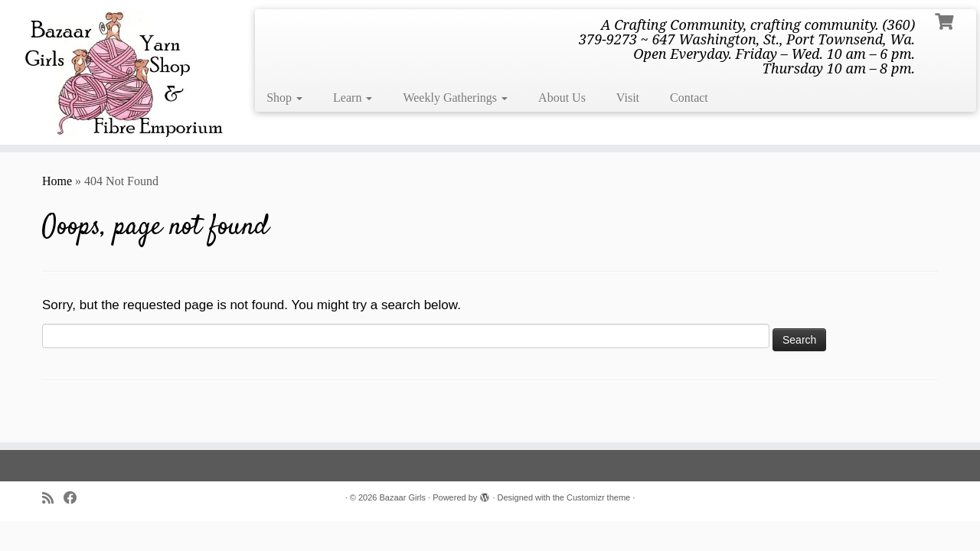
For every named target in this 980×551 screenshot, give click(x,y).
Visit (628, 98)
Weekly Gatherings (455, 98)
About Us (562, 98)
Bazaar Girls (403, 497)
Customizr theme (598, 497)
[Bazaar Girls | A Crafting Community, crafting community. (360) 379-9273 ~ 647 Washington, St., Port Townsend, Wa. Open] (113, 72)
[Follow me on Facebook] (75, 499)
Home (57, 181)
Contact (689, 98)
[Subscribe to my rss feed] (53, 499)
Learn (353, 98)
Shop (284, 98)
